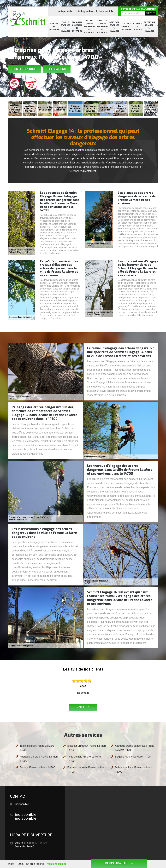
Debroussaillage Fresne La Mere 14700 (134, 770)
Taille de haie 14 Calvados (126, 27)
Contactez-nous (24, 69)
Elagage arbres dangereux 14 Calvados (89, 27)
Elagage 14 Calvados (54, 27)
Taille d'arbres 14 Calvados (65, 27)
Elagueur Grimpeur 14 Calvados (77, 27)
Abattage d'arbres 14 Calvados (114, 27)
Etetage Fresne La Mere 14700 (37, 767)
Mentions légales (57, 864)
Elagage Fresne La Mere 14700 (133, 757)
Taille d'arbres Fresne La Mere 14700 (37, 748)
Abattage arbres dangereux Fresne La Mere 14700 (135, 748)
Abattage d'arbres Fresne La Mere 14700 (39, 759)
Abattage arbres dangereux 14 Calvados (102, 27)
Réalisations (57, 69)
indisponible (65, 11)
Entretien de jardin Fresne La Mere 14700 (87, 770)
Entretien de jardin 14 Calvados (149, 27)
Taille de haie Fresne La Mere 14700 (84, 759)
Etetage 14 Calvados (137, 27)
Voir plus (83, 707)
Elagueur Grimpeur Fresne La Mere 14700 (87, 748)
